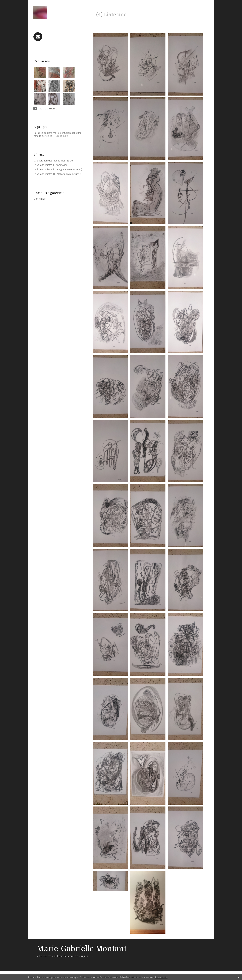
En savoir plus (161, 977)
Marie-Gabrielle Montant (82, 949)
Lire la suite (62, 136)
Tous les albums (48, 108)
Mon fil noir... (40, 199)
